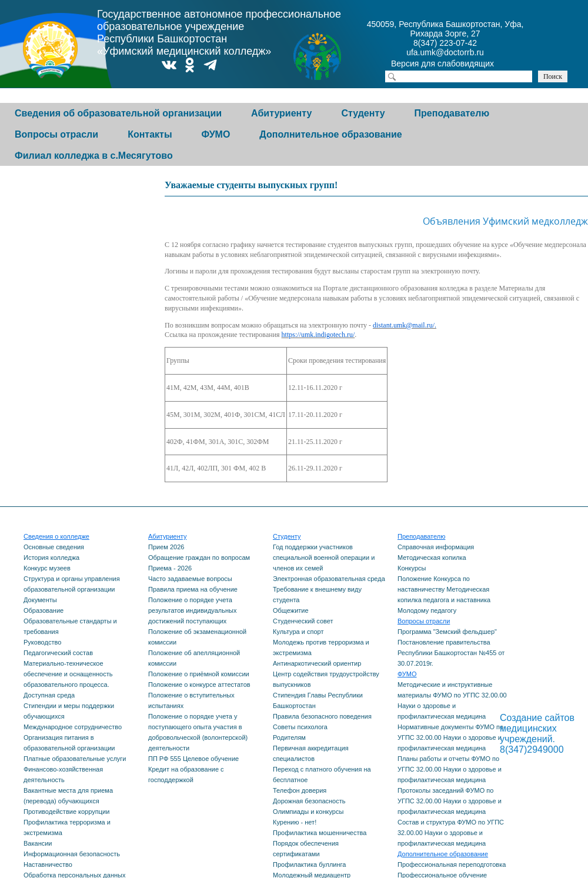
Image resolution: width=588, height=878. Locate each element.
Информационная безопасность (72, 854)
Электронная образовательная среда (329, 579)
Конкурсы (412, 568)
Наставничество (48, 864)
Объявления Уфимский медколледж (498, 221)
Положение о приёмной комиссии (199, 674)
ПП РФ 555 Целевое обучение (193, 759)
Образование (44, 610)
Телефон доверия (300, 790)
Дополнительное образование (330, 134)
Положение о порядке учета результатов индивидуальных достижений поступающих (193, 610)
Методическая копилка (432, 557)
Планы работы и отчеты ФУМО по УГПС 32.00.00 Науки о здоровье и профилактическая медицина (450, 769)
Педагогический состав (58, 653)
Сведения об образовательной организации (118, 113)
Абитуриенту (281, 113)
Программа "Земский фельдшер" (447, 632)
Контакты (150, 134)
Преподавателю (452, 113)
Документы (40, 600)
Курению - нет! (295, 822)
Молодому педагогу (427, 610)
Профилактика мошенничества (320, 833)
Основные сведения (54, 547)
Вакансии (38, 843)
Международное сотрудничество (73, 727)
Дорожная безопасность (309, 801)
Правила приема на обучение (193, 589)
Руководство (42, 642)
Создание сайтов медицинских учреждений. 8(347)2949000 (537, 734)
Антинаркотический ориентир (317, 663)
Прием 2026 (166, 547)
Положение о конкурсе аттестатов (199, 685)
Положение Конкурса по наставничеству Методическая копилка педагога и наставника (444, 589)
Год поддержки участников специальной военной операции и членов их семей (324, 557)
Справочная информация (436, 547)
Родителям (289, 737)
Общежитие (291, 610)
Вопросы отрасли (56, 134)
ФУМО (216, 134)
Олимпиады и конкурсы (308, 812)
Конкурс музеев (47, 568)
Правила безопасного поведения (322, 716)
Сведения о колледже (56, 536)
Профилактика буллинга (309, 864)
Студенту (363, 113)
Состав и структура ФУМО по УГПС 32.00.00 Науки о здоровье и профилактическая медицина (451, 833)
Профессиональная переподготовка (452, 864)
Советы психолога (300, 727)
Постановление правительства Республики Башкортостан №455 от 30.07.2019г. (451, 653)
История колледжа (51, 557)
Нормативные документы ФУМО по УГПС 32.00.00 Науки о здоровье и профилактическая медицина (450, 737)
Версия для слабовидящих (453, 65)
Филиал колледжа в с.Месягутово (94, 156)
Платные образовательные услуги (75, 759)
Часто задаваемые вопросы (190, 579)
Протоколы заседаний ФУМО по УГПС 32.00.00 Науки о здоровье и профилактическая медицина (450, 801)
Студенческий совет (303, 621)
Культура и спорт (298, 632)
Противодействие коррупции (66, 812)
